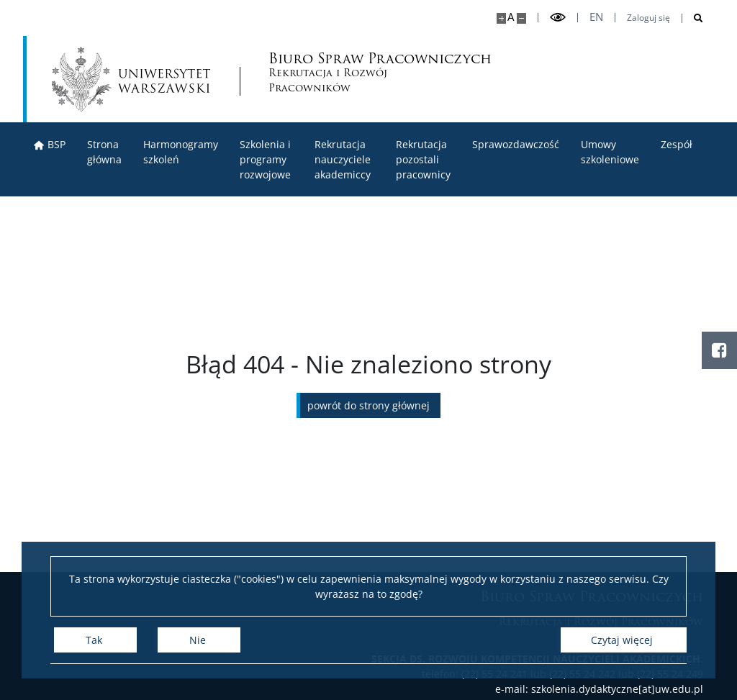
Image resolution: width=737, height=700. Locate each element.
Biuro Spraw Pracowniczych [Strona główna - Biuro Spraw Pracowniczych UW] (330, 74)
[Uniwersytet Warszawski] (131, 79)
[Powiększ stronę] (501, 18)
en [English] (596, 17)
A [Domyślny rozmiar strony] (511, 17)
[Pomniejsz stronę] (521, 18)
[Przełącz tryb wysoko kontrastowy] (558, 18)
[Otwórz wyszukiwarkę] (693, 18)
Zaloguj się (648, 18)
